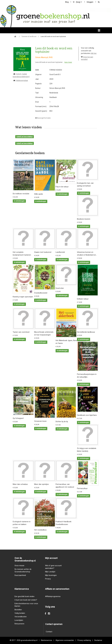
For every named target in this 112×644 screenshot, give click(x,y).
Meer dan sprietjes (41, 484)
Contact (49, 632)
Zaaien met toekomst (43, 252)
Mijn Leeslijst (50, 572)
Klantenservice (46, 640)
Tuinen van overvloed (21, 332)
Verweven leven (40, 421)
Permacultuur (82, 488)
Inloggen (90, 2)
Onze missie (19, 566)
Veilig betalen (20, 613)
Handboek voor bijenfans (87, 415)
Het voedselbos (40, 530)
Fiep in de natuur (62, 187)
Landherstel (60, 252)
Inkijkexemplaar (22, 80)
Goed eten (60, 288)
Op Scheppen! (18, 418)
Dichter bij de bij (62, 422)
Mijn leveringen (51, 575)
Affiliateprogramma (53, 596)
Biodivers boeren (84, 219)
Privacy (48, 579)
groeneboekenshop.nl (29, 640)
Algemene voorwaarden (65, 640)
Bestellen (18, 610)
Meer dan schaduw (20, 484)
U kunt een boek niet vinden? (26, 600)
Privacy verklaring (84, 640)
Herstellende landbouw (86, 332)
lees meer (68, 62)
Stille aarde (38, 194)
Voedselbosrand (41, 293)
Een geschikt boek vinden (24, 596)
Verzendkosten (21, 617)
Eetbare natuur (83, 299)
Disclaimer (98, 640)
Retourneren (19, 624)
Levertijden (19, 620)
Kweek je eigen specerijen (23, 297)
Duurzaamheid (20, 575)
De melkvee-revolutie (21, 194)
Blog (67, 2)
